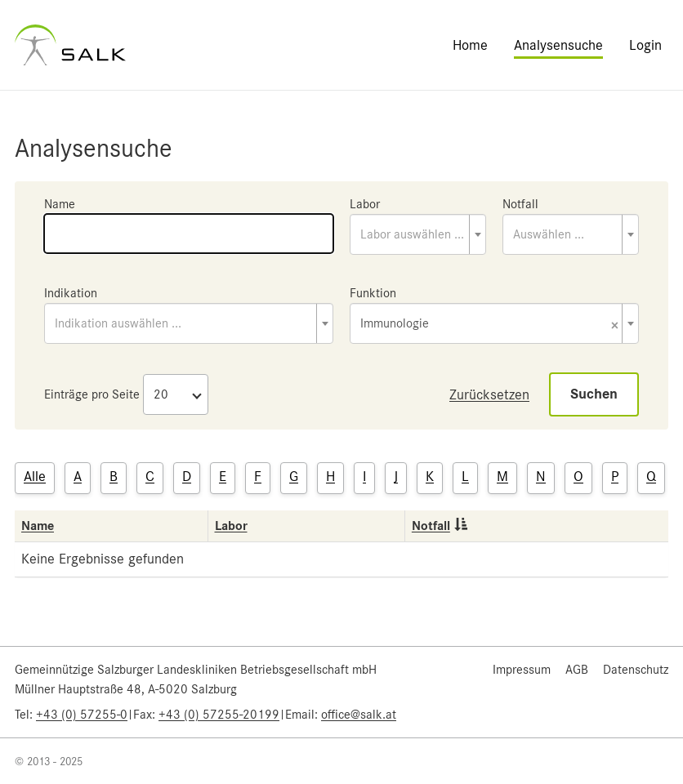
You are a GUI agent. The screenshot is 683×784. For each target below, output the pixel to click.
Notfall (520, 204)
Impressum (522, 670)
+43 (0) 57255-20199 (219, 715)
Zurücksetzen (489, 394)
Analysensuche (558, 45)
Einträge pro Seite (92, 394)
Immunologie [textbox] (489, 325)
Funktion (373, 293)
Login (645, 45)
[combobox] (418, 234)
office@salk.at (359, 715)
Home (470, 45)
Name (60, 204)
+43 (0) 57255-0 (82, 715)
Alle (35, 476)
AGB (577, 670)
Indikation (71, 293)
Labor (365, 204)
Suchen (594, 394)
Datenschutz (636, 670)
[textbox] (418, 234)
